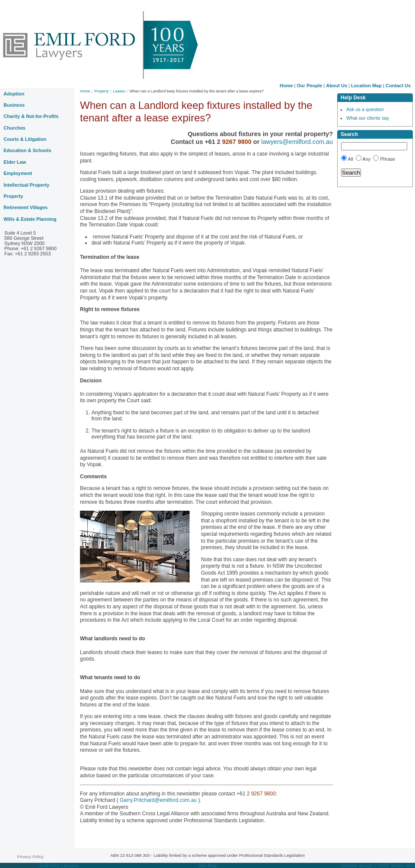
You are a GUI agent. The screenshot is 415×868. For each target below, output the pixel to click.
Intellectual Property (26, 185)
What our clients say (368, 118)
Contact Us (398, 86)
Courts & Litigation (25, 139)
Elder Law (15, 162)
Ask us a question (365, 109)
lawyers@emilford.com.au (297, 142)
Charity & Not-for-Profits (31, 116)
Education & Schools (27, 150)
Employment (18, 173)
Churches (14, 128)
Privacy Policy (30, 857)
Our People (310, 86)
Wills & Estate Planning (30, 219)
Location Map (366, 86)
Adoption (14, 94)
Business (14, 105)
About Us (337, 86)
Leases (119, 91)
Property (101, 91)
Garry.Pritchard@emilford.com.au (158, 800)
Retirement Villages (26, 207)
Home (286, 86)
